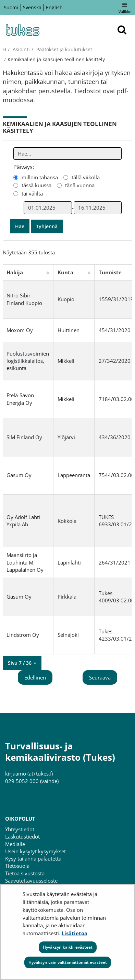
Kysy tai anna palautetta (33, 858)
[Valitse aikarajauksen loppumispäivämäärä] (98, 208)
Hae (20, 226)
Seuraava (100, 677)
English (54, 7)
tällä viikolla (86, 177)
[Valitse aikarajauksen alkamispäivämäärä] (48, 208)
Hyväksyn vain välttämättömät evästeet (68, 962)
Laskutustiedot (22, 836)
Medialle (15, 844)
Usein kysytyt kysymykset (35, 851)
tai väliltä (32, 193)
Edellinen (35, 677)
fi (4, 49)
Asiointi (21, 49)
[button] (22, 663)
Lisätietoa (75, 933)
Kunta (65, 272)
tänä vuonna (80, 185)
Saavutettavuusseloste (31, 881)
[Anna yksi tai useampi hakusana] (68, 154)
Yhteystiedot (20, 829)
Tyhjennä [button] (47, 226)
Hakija (15, 272)
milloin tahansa (40, 177)
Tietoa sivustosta (25, 873)
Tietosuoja (17, 866)
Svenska (32, 7)
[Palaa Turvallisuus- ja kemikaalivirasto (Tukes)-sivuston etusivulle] (22, 30)
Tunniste (110, 272)
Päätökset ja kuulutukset (64, 49)
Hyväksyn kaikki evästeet (68, 947)
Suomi (11, 7)
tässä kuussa (36, 185)
